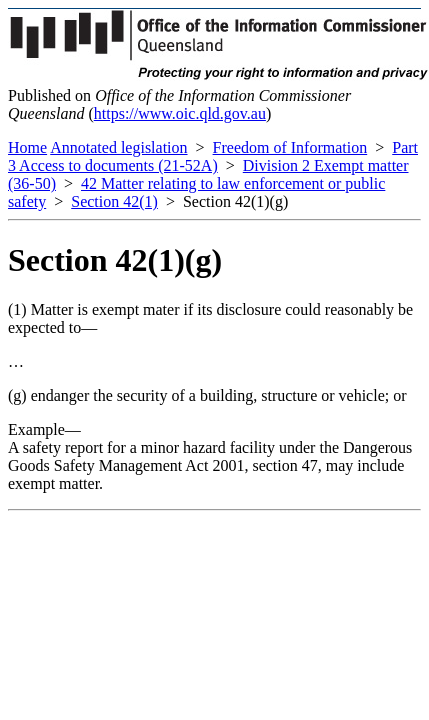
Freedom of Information (290, 147)
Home (27, 147)
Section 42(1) (114, 201)
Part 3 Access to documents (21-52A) (213, 156)
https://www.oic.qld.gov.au (180, 113)
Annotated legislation (118, 147)
